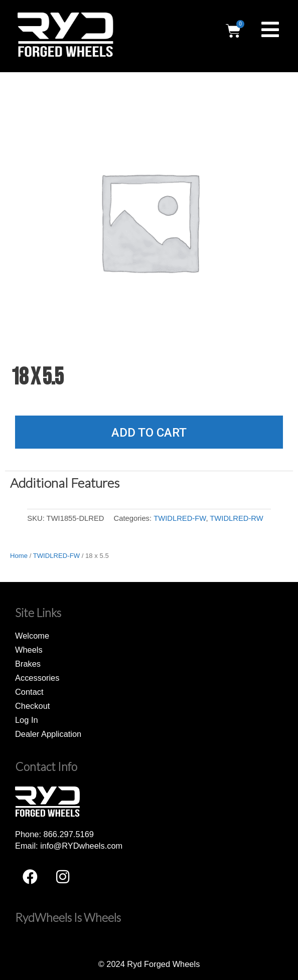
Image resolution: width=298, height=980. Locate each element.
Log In (27, 720)
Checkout (32, 706)
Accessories (37, 678)
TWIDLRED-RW (236, 518)
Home (19, 556)
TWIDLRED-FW (180, 518)
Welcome (32, 636)
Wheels (29, 650)
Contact (29, 692)
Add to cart (149, 433)
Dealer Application (48, 734)
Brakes (28, 664)
